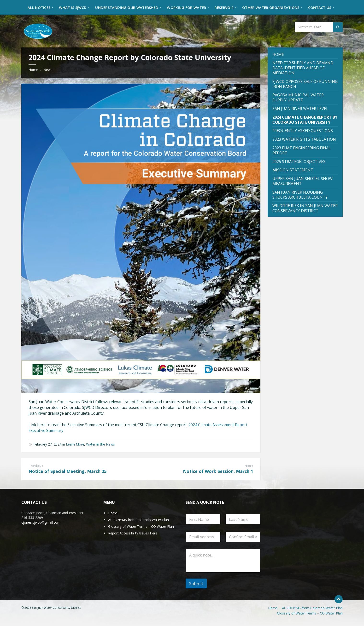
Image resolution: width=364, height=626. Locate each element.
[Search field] (319, 27)
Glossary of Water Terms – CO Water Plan (141, 526)
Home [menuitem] (273, 608)
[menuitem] (39, 7)
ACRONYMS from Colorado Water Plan (138, 520)
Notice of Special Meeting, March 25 (68, 471)
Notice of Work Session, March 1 (218, 471)
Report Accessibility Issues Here (133, 533)
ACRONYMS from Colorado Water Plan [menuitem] (312, 608)
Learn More (75, 444)
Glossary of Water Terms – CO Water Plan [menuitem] (310, 613)
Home (33, 70)
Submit (196, 583)
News (48, 70)
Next (249, 466)
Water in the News (100, 444)
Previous (36, 466)
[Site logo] (38, 31)
